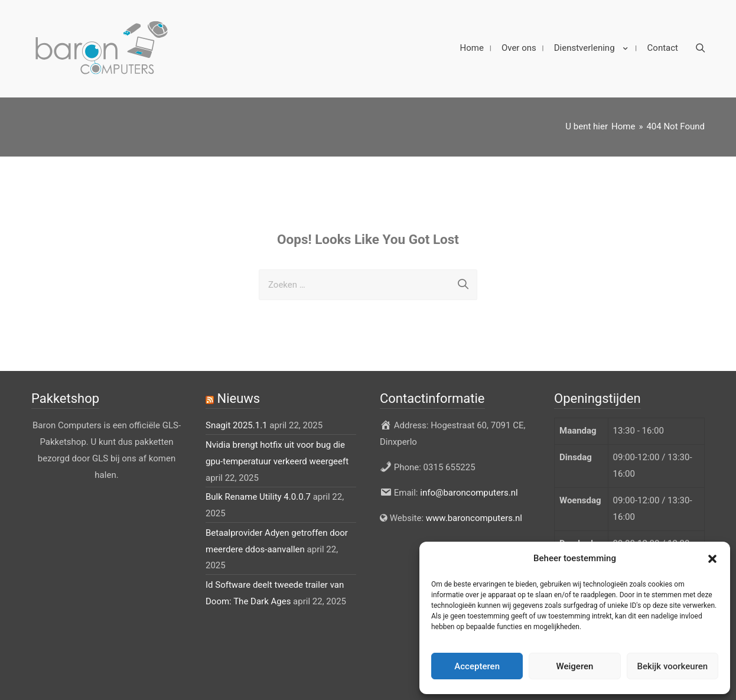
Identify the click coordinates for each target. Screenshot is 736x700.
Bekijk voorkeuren (672, 666)
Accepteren (477, 666)
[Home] (623, 118)
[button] (712, 559)
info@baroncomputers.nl (469, 484)
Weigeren (575, 666)
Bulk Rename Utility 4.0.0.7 (258, 488)
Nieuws (238, 390)
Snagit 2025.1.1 (237, 417)
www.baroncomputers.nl (474, 509)
